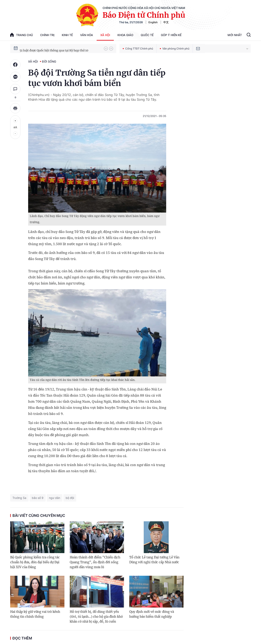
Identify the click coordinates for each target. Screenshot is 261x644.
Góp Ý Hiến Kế (171, 35)
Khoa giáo (125, 35)
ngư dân (55, 498)
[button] (106, 49)
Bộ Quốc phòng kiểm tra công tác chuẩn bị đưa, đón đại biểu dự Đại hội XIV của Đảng (35, 562)
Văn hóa (87, 35)
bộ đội (70, 498)
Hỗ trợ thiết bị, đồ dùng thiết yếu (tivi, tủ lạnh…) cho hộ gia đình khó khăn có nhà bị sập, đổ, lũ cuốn (96, 617)
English (153, 22)
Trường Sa (19, 498)
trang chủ (22, 35)
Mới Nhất (235, 35)
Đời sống (49, 61)
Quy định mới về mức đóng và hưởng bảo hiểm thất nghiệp (152, 614)
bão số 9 (38, 498)
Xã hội (105, 35)
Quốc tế (147, 35)
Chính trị (47, 35)
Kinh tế (67, 35)
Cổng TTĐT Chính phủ (138, 49)
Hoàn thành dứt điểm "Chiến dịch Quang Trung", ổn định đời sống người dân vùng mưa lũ (95, 562)
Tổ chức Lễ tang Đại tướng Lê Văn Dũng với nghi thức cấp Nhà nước (154, 560)
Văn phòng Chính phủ (175, 49)
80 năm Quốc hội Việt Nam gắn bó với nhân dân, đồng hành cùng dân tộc (60, 48)
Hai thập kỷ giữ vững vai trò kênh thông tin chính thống (35, 614)
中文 (166, 22)
